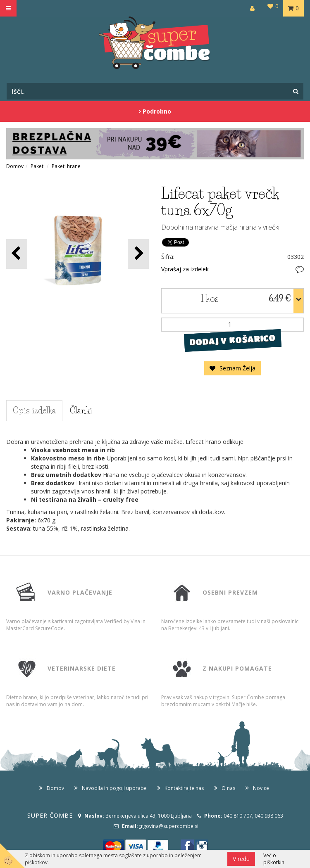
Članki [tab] (81, 410)
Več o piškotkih (274, 859)
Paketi (38, 166)
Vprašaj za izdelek (185, 269)
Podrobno (155, 111)
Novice (261, 788)
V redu (241, 859)
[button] (138, 254)
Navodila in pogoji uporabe (114, 788)
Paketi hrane (66, 166)
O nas (228, 788)
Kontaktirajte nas (184, 788)
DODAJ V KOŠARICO (232, 340)
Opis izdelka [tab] (34, 410)
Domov (15, 166)
